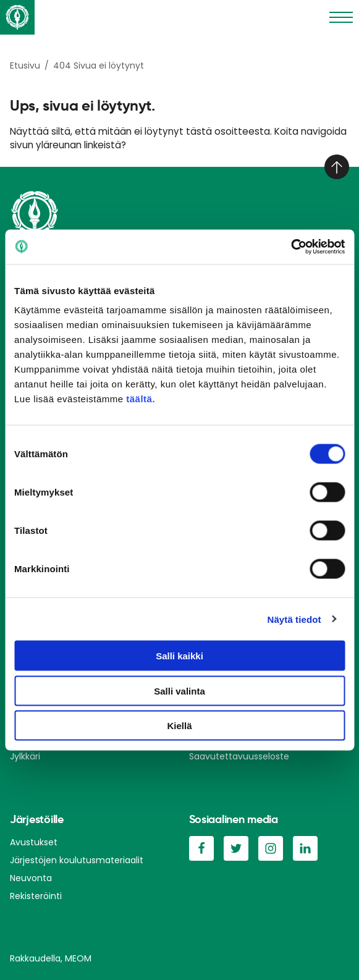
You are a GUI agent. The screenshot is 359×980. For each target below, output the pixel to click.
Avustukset (34, 842)
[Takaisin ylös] (337, 167)
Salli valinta (179, 691)
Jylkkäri (25, 756)
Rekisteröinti (36, 896)
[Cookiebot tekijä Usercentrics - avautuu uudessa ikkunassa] (291, 247)
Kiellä (179, 726)
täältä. (141, 399)
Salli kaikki (179, 656)
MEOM (78, 958)
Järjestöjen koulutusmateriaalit (77, 860)
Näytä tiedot (294, 619)
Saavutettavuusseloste (239, 756)
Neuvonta (31, 878)
